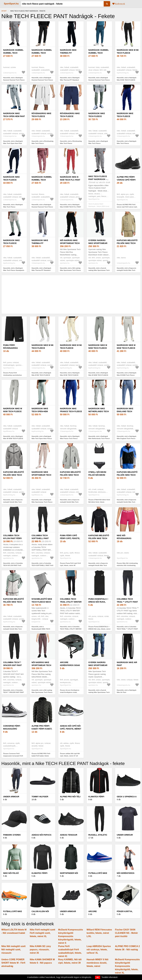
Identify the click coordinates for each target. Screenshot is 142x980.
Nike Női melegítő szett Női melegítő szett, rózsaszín (13, 950)
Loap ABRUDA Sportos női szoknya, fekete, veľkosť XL (99, 950)
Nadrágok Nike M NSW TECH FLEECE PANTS (98, 348)
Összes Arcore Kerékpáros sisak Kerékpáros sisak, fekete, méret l (70, 692)
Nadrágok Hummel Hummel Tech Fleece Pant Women (42, 53)
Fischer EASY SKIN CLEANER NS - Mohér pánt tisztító (126, 933)
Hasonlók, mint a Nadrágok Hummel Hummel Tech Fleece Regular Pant (99, 80)
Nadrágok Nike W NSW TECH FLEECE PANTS (13, 411)
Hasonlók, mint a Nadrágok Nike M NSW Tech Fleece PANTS (127, 375)
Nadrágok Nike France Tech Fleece (71, 410)
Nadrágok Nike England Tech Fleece (125, 411)
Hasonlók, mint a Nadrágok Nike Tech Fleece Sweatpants (14, 269)
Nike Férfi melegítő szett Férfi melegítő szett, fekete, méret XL (42, 933)
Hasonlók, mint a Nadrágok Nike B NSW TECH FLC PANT (71, 206)
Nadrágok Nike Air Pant (127, 664)
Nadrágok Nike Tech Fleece (97, 115)
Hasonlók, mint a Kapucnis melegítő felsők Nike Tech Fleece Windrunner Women (13, 502)
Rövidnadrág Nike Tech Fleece (41, 115)
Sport (4, 11)
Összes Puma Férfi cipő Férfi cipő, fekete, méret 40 (70, 564)
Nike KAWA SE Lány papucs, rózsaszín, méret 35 (40, 950)
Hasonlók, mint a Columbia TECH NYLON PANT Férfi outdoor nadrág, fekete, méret (14, 565)
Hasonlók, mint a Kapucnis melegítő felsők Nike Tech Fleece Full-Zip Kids (70, 502)
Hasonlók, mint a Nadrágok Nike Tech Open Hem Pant (13, 142)
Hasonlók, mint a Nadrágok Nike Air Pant (127, 691)
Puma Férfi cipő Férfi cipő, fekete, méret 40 (70, 538)
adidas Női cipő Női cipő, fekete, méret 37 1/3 (71, 729)
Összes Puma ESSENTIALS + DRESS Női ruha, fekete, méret (99, 628)
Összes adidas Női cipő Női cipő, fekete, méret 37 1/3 (70, 755)
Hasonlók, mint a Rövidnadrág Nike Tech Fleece (42, 142)
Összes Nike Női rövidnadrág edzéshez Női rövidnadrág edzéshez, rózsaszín (127, 565)
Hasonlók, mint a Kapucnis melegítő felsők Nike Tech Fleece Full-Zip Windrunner (127, 502)
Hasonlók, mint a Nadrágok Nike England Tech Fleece (127, 437)
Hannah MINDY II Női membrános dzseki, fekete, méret (97, 963)
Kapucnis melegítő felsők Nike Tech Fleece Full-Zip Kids (71, 475)
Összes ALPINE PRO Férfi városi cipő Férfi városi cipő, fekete (127, 207)
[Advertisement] (71, 294)
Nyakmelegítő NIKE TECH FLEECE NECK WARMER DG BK (42, 602)
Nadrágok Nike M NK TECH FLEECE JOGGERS (128, 53)
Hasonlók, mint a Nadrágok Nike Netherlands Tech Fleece (99, 437)
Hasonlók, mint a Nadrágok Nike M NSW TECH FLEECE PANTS (98, 375)
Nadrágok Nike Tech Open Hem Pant (14, 115)
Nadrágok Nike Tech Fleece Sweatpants (11, 243)
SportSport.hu (11, 4)
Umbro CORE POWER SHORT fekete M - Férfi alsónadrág (13, 963)
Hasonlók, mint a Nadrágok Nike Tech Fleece (98, 142)
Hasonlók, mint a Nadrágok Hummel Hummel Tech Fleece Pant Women (42, 80)
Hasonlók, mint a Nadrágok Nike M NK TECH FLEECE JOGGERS (127, 80)
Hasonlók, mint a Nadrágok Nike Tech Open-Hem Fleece (42, 437)
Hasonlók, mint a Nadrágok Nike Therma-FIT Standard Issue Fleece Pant (70, 80)
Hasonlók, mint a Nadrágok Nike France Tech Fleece (70, 437)
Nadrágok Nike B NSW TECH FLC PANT (70, 178)
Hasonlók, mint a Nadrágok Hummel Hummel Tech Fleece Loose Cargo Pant (14, 80)
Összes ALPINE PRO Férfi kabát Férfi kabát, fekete (41, 755)
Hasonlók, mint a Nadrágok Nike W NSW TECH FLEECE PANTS (13, 439)
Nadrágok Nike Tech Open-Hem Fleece (40, 411)
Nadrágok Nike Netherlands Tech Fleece (99, 411)
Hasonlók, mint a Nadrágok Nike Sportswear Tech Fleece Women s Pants (42, 502)
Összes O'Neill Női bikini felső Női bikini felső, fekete (99, 501)
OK (98, 977)
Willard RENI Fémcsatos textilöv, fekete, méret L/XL (99, 933)
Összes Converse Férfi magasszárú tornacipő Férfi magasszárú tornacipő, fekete (14, 756)
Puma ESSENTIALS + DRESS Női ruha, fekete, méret (98, 602)
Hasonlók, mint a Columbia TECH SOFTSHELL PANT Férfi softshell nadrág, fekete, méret (43, 565)
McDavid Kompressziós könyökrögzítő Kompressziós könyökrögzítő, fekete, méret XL (127, 966)
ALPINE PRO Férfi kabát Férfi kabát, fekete (42, 729)
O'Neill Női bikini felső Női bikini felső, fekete (97, 475)
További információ (110, 977)
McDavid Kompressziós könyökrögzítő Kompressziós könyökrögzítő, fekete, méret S (71, 936)
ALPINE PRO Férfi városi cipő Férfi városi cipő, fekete (127, 180)
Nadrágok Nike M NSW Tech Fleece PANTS (126, 348)
